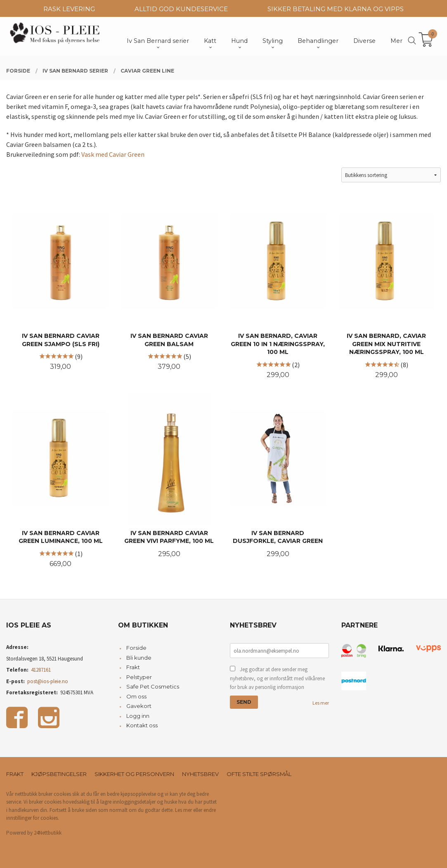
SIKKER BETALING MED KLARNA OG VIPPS (336, 8)
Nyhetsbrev (200, 774)
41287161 (41, 670)
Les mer (321, 703)
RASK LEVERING (69, 8)
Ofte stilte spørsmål (259, 774)
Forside (136, 648)
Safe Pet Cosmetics (153, 686)
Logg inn (138, 716)
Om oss (136, 696)
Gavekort (139, 706)
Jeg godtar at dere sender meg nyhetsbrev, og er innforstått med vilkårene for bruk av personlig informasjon (277, 678)
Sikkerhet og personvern (134, 774)
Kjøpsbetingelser (59, 774)
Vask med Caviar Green (113, 154)
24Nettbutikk (48, 833)
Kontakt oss (142, 725)
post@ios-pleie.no (48, 681)
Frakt (133, 667)
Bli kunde (139, 658)
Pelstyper (139, 677)
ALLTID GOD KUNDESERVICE (181, 8)
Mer (396, 41)
